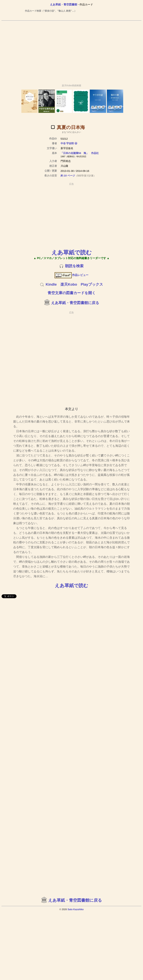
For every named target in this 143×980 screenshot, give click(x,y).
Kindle (51, 284)
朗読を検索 (74, 266)
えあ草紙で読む (72, 252)
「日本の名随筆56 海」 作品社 (80, 153)
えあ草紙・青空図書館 (64, 4)
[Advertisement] (71, 51)
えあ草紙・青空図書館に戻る (75, 303)
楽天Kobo (69, 284)
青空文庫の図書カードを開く (72, 293)
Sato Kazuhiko (76, 909)
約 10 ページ (68, 176)
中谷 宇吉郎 (67, 143)
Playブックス (92, 284)
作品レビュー (72, 275)
